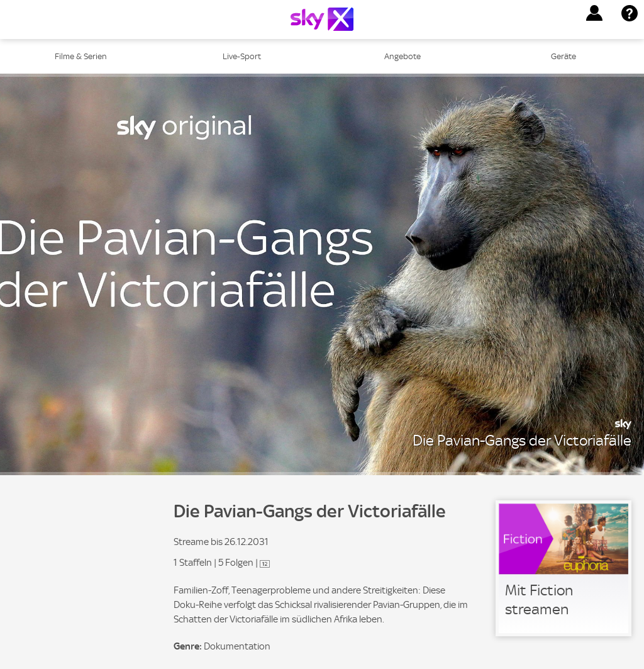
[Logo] (322, 19)
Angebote (402, 56)
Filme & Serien (81, 56)
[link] (563, 568)
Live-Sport (242, 56)
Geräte (563, 56)
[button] (594, 13)
